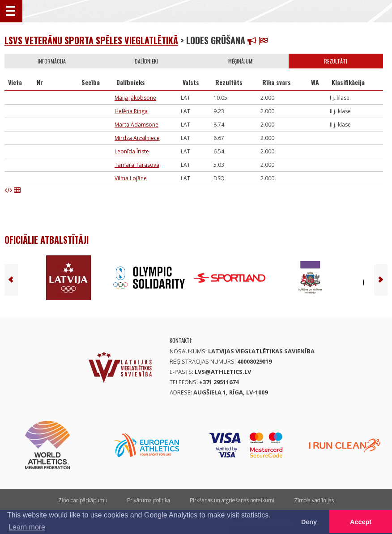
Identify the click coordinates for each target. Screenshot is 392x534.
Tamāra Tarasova (137, 165)
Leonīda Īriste (132, 151)
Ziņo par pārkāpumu (83, 500)
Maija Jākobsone (135, 98)
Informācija (52, 61)
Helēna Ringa (131, 111)
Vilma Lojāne (131, 178)
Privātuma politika (149, 500)
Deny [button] (309, 522)
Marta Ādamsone (136, 125)
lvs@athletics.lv (223, 372)
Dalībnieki (146, 61)
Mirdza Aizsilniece (137, 138)
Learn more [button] (27, 527)
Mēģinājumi (241, 61)
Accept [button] (361, 522)
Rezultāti (336, 61)
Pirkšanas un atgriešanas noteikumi (232, 500)
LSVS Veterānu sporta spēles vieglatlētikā (91, 40)
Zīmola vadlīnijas (314, 500)
